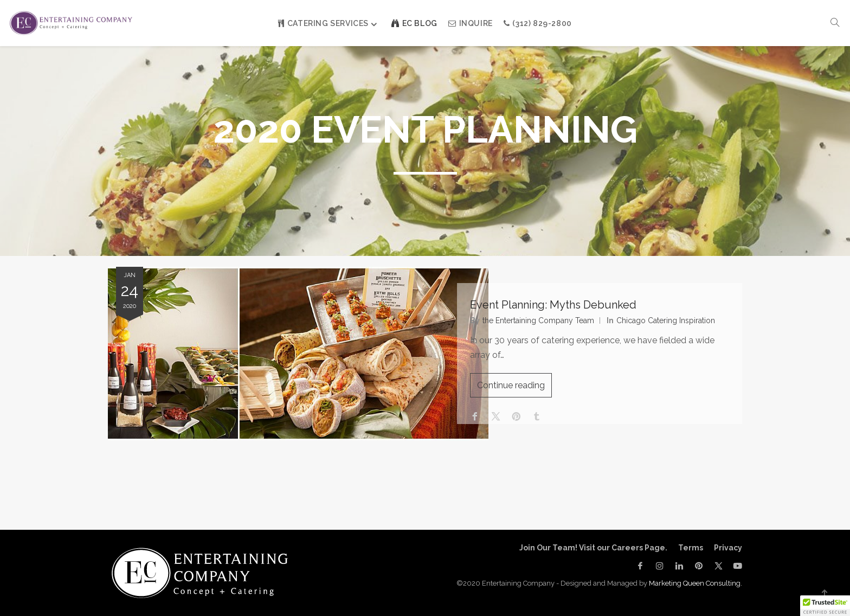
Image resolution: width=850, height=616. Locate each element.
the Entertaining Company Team (542, 323)
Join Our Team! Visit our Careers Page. (593, 548)
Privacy (728, 548)
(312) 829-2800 (538, 23)
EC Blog (414, 23)
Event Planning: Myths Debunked (556, 307)
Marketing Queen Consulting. (696, 583)
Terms (691, 548)
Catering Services (323, 23)
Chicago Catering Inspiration (669, 323)
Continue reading (514, 389)
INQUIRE (471, 23)
